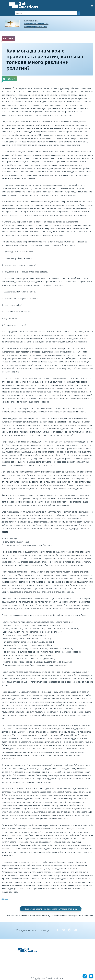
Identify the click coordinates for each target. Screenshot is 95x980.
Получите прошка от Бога (36, 27)
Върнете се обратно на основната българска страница (51, 909)
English (5, 899)
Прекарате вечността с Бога (36, 24)
